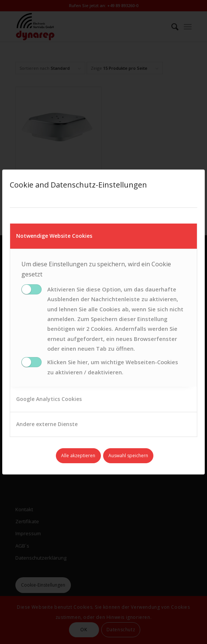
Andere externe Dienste (47, 424)
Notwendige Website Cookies (54, 236)
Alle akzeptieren (78, 456)
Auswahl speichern (128, 456)
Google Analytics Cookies (49, 399)
